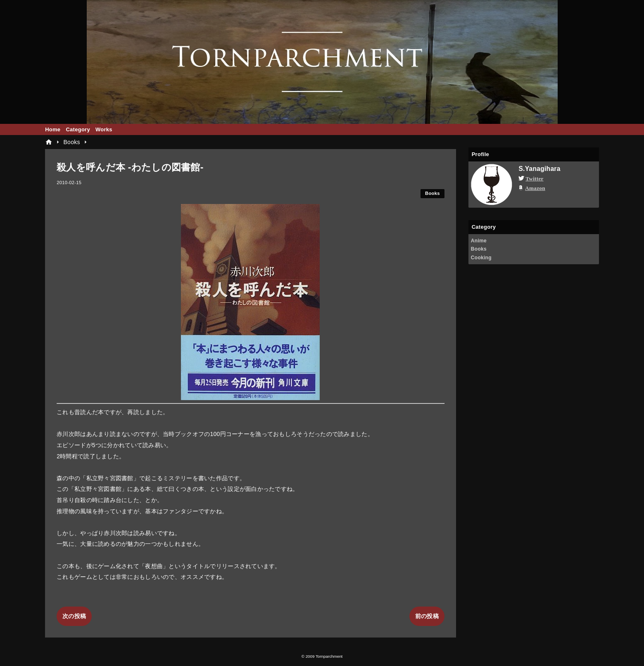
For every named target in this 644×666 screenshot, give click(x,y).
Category (78, 129)
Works (104, 129)
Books (433, 193)
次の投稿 (74, 616)
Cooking (481, 258)
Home (53, 129)
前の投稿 (427, 616)
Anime (479, 241)
